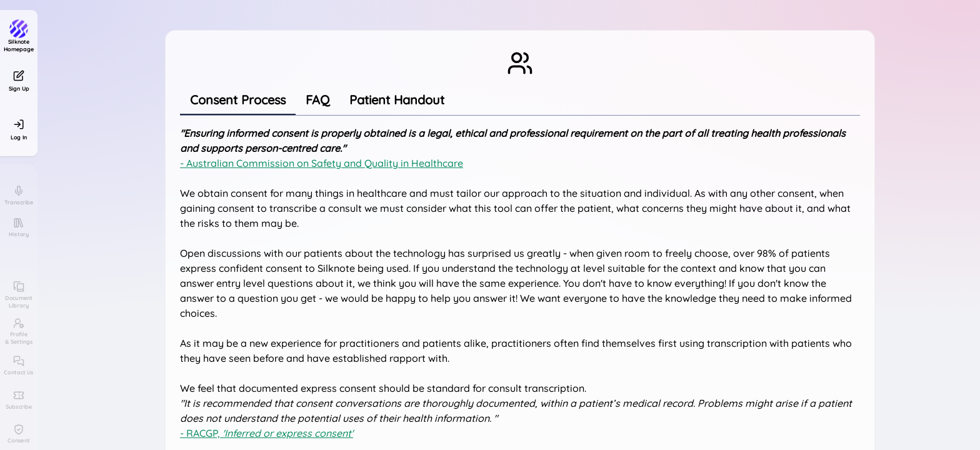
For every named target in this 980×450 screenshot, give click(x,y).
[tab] (238, 100)
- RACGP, (267, 433)
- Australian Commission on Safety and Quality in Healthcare (322, 163)
